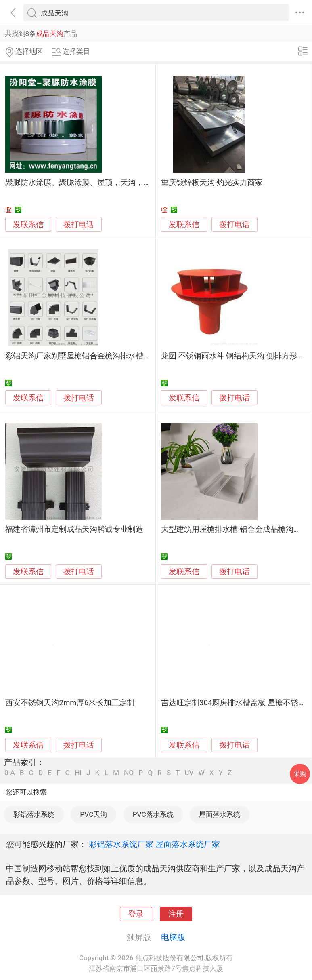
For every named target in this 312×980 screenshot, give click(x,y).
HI (78, 773)
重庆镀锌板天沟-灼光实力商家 (212, 183)
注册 (176, 914)
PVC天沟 (93, 814)
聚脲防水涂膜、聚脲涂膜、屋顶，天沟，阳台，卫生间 (97, 183)
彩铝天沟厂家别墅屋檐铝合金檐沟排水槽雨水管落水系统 (101, 356)
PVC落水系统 (153, 814)
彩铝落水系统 (34, 814)
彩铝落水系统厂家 (121, 844)
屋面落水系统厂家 (188, 844)
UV (189, 773)
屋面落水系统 (220, 814)
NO (129, 773)
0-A (10, 773)
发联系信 (28, 225)
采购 (300, 774)
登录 (136, 914)
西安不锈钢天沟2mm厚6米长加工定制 (70, 703)
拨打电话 (79, 224)
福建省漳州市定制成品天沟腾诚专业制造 (74, 529)
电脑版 (173, 937)
